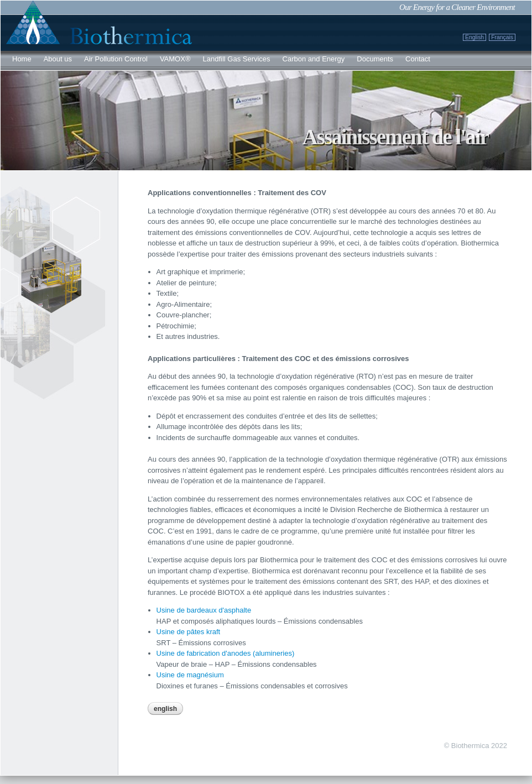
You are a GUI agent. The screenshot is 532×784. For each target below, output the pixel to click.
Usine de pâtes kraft (189, 632)
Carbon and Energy (314, 59)
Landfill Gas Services (236, 59)
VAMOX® (175, 59)
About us (58, 59)
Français (502, 37)
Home (22, 59)
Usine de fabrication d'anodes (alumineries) (226, 653)
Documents (375, 59)
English (474, 37)
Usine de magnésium (190, 675)
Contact (418, 59)
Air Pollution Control (116, 59)
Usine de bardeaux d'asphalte (204, 610)
